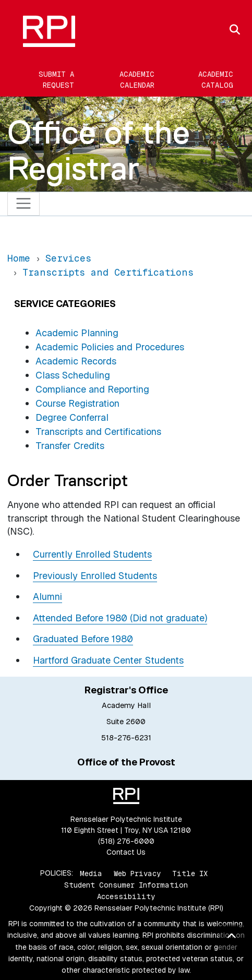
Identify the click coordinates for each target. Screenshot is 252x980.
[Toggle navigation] (24, 204)
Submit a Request (56, 80)
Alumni (47, 597)
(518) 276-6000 (126, 841)
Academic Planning (77, 333)
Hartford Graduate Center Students (108, 660)
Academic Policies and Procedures (110, 347)
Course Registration (77, 403)
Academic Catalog (216, 80)
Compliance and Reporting (92, 389)
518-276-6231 (126, 738)
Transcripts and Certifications (98, 432)
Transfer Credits (70, 446)
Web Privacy (137, 873)
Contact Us (126, 852)
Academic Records (76, 361)
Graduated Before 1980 (83, 639)
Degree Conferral (72, 417)
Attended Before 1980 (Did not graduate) (120, 618)
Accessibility (126, 896)
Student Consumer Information (126, 885)
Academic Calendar (137, 80)
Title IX (190, 873)
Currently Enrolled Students (92, 554)
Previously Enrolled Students (95, 576)
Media (91, 873)
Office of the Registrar (99, 150)
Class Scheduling (73, 375)
